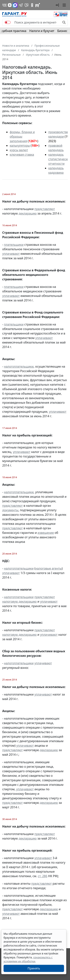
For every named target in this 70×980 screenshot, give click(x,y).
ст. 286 (43, 876)
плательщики (14, 245)
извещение (46, 533)
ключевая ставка (22, 155)
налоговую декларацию (19, 602)
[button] (57, 5)
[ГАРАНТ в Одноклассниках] (32, 5)
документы (10, 510)
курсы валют (19, 150)
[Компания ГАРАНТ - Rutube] (38, 5)
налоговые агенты (49, 568)
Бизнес (62, 31)
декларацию (28, 213)
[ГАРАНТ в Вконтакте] (4, 5)
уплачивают (11, 254)
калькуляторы (20, 146)
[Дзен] (10, 5)
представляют (45, 209)
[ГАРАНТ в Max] (15, 5)
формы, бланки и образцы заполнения (22, 137)
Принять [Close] (34, 968)
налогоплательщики (19, 366)
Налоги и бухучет (42, 31)
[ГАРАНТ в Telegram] (21, 5)
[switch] (8, 22)
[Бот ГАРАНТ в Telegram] (27, 5)
